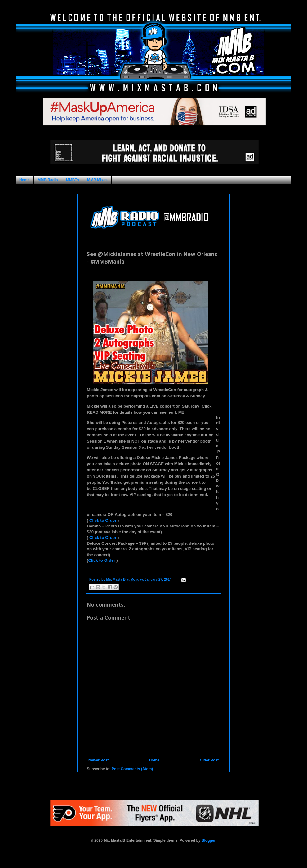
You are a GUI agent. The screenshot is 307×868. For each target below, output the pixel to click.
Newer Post (98, 760)
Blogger (209, 840)
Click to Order (103, 520)
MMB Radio (48, 180)
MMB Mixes (97, 180)
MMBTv (73, 180)
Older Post (209, 760)
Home (24, 180)
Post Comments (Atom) (132, 769)
